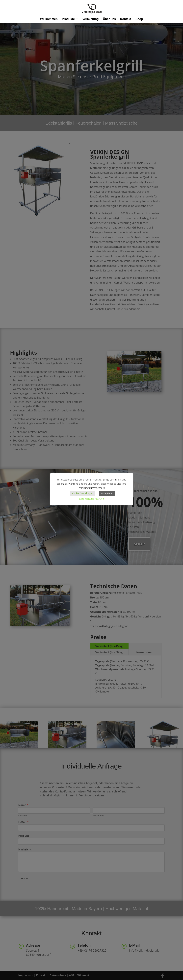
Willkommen (49, 19)
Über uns (109, 19)
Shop (139, 19)
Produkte (68, 19)
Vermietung (90, 19)
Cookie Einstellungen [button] (83, 493)
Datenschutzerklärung (91, 499)
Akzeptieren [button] (107, 493)
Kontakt (126, 19)
